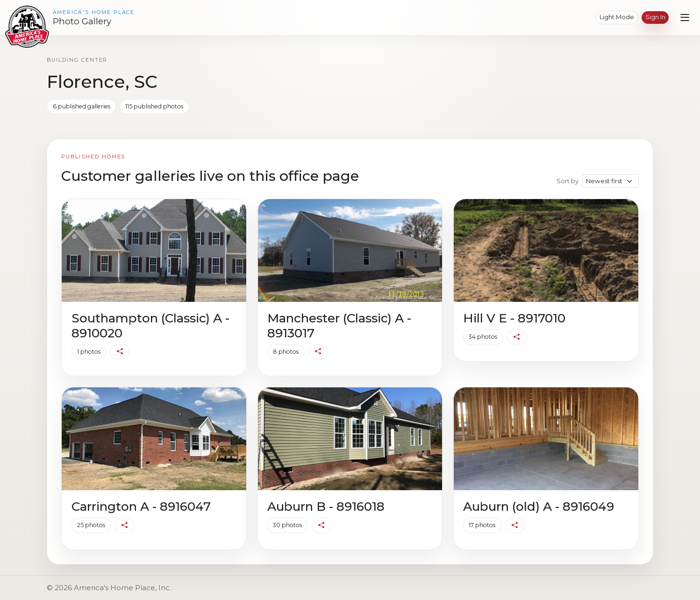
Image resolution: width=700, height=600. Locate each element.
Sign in (655, 17)
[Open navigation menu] (685, 18)
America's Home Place (94, 12)
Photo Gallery (82, 21)
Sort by (568, 181)
